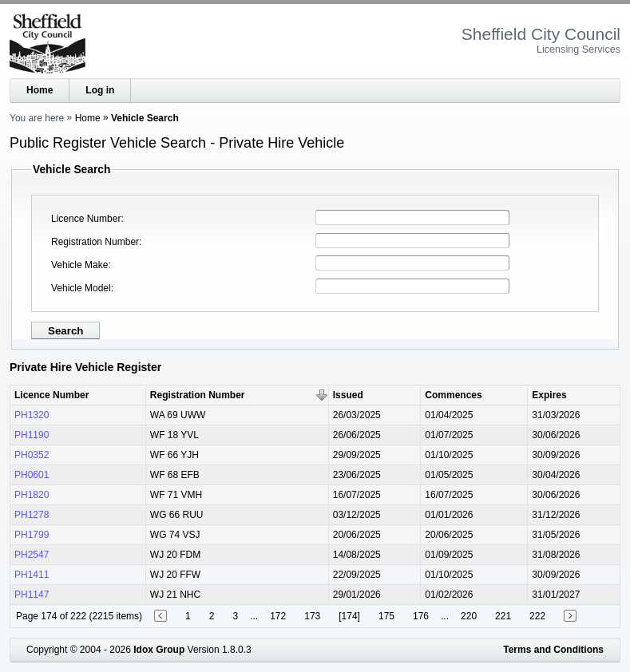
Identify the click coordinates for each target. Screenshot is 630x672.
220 (469, 616)
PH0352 (32, 455)
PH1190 (32, 435)
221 (503, 616)
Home (40, 90)
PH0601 (32, 475)
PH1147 (32, 595)
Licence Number (86, 219)
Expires (549, 395)
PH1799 (32, 535)
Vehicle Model (81, 288)
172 (278, 616)
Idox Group (159, 650)
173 (312, 616)
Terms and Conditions (553, 650)
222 (537, 616)
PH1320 (32, 415)
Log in (100, 90)
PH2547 (32, 555)
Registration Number (95, 242)
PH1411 (32, 575)
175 (386, 616)
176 (421, 616)
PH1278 (32, 515)
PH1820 (32, 495)
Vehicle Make (79, 265)
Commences (453, 395)
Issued (348, 395)
